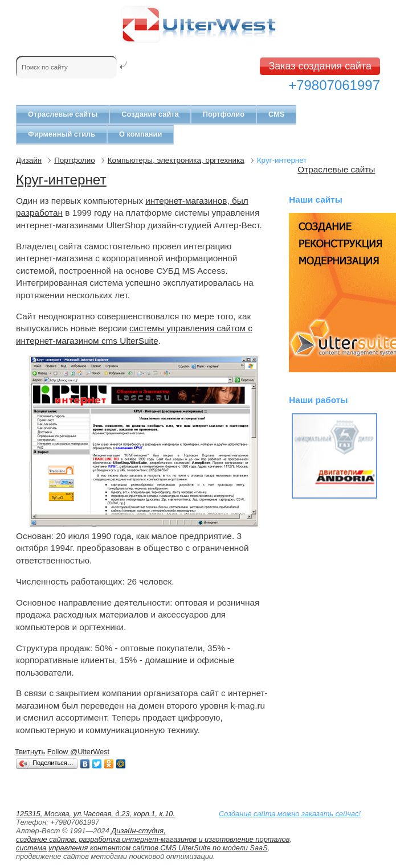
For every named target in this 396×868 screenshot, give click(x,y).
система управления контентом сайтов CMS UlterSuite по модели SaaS (142, 848)
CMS (276, 114)
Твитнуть (30, 752)
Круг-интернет (61, 180)
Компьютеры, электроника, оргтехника (176, 160)
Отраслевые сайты (63, 114)
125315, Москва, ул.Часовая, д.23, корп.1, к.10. (95, 814)
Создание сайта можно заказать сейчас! (290, 814)
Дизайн (29, 160)
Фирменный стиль (62, 134)
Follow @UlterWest (78, 752)
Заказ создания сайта (320, 66)
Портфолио (224, 114)
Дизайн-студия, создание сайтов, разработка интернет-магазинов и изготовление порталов (153, 835)
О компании (140, 134)
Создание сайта (150, 114)
